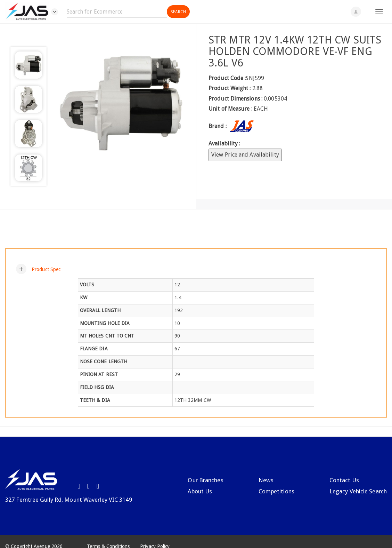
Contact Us (344, 480)
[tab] (196, 269)
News (266, 480)
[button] (38, 269)
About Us (200, 491)
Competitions (276, 491)
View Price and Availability (245, 155)
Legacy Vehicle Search (358, 491)
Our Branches (205, 480)
